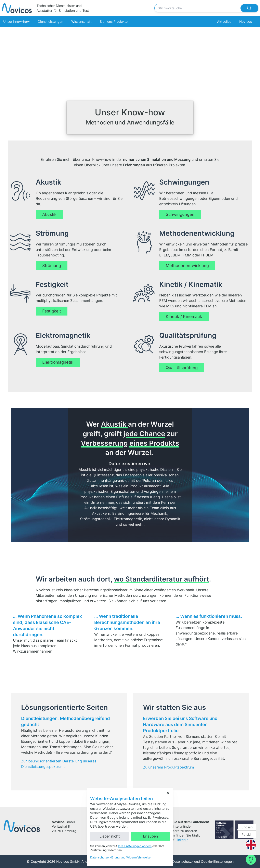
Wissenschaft (81, 22)
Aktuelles (224, 22)
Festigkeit (52, 311)
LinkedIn (182, 840)
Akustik (49, 214)
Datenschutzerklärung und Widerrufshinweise (120, 857)
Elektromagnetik (58, 362)
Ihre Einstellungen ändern (135, 846)
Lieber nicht (110, 836)
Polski (246, 834)
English (247, 827)
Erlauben (151, 836)
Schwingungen (180, 214)
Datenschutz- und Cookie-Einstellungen (203, 862)
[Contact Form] (251, 860)
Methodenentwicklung (187, 266)
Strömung (52, 266)
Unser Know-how (16, 22)
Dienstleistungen (50, 22)
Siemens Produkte (114, 22)
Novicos (246, 22)
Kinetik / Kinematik (184, 317)
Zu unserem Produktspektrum (168, 767)
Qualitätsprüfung (182, 368)
